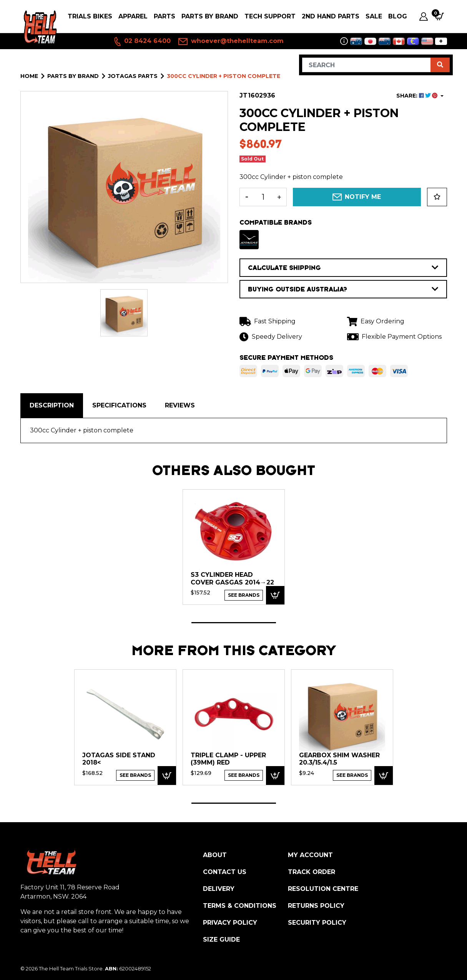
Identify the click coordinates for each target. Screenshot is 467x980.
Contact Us (225, 872)
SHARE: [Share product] (418, 96)
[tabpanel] (234, 547)
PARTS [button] (165, 16)
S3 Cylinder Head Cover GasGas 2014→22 (232, 579)
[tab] (52, 406)
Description (52, 405)
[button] (437, 197)
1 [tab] (234, 623)
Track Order (312, 872)
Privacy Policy (230, 923)
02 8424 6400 (142, 41)
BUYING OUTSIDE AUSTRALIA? (343, 289)
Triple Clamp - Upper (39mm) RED (228, 759)
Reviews (180, 405)
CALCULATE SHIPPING (343, 268)
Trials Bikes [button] (90, 16)
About (215, 855)
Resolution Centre (323, 889)
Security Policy (317, 923)
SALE (374, 16)
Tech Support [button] (270, 16)
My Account (310, 855)
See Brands (244, 595)
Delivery (219, 889)
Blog (398, 16)
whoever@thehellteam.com (231, 41)
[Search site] (440, 65)
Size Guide (221, 939)
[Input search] (366, 65)
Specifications (119, 405)
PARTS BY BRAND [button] (210, 16)
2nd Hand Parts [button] (331, 16)
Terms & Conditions (240, 906)
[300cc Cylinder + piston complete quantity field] (263, 197)
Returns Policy (316, 906)
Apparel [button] (133, 16)
